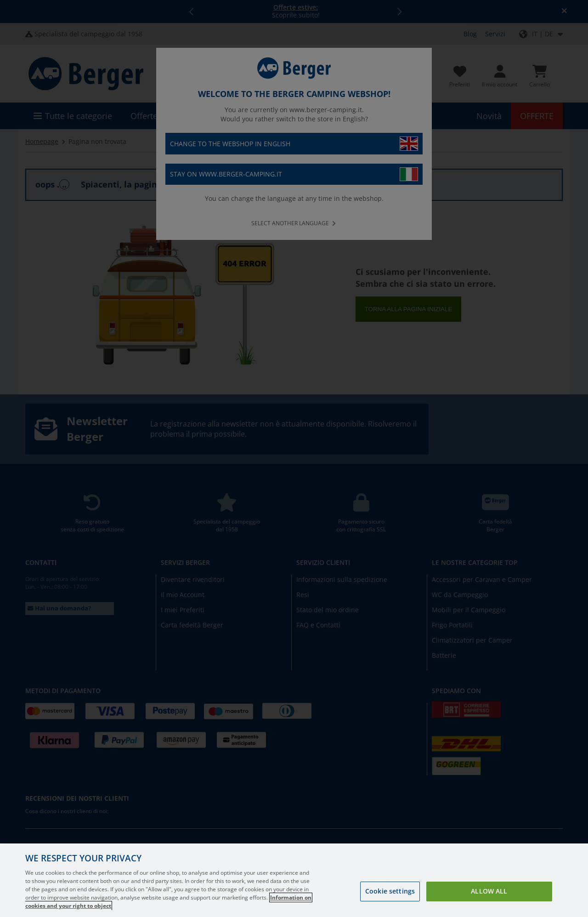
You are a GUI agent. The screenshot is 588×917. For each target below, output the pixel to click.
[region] (294, 880)
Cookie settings (390, 891)
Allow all (489, 891)
